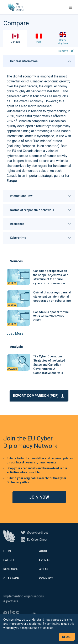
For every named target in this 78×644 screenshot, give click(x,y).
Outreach (11, 578)
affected (59, 116)
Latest (9, 560)
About (44, 551)
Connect (46, 578)
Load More (15, 333)
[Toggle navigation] (71, 7)
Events (45, 560)
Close (67, 637)
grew (10, 91)
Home (8, 551)
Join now (39, 497)
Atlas (44, 569)
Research (11, 569)
